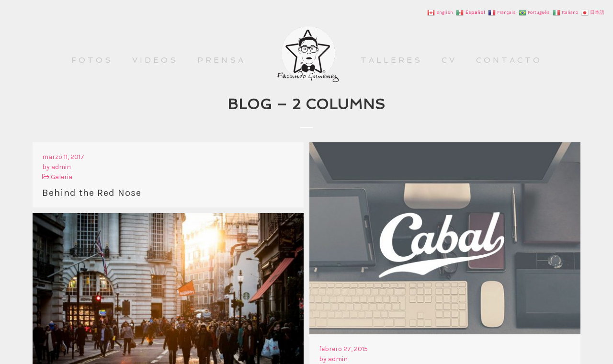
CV (449, 60)
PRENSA (221, 60)
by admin (57, 167)
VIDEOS (155, 60)
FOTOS (92, 60)
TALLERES (392, 60)
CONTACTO (509, 60)
